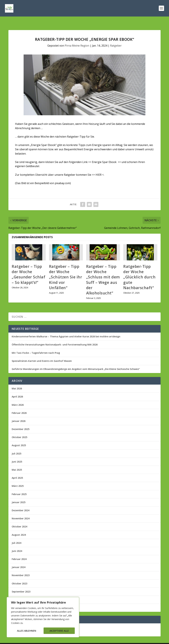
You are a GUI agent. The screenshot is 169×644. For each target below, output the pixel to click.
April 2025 (17, 471)
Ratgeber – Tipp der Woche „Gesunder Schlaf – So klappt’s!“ (28, 267)
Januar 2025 (19, 495)
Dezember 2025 (21, 422)
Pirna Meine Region (77, 39)
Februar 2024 (19, 552)
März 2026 (18, 398)
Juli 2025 (17, 447)
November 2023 (21, 568)
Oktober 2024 (19, 520)
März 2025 (18, 479)
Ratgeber (116, 39)
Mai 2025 (17, 463)
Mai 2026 (17, 382)
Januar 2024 (19, 560)
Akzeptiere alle (59, 631)
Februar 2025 (19, 487)
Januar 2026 (19, 414)
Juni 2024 (17, 544)
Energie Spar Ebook (104, 155)
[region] (43, 617)
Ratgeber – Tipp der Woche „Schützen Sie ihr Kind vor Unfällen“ (66, 270)
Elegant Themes (34, 640)
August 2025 (19, 438)
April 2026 (17, 390)
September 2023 (21, 585)
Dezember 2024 (21, 503)
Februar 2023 (19, 593)
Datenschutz (124, 640)
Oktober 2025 (19, 430)
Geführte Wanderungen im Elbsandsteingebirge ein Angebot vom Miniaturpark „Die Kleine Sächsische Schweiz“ (76, 362)
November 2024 (21, 511)
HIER (99, 168)
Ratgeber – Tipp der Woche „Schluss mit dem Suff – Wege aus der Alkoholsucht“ (103, 273)
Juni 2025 (17, 455)
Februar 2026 (19, 406)
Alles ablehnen (27, 631)
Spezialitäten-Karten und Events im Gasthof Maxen (42, 354)
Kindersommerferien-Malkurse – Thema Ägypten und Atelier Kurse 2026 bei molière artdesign (66, 330)
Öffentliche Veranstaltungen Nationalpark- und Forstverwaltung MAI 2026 (55, 338)
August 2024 (19, 528)
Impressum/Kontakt (144, 640)
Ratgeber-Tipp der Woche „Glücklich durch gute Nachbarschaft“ (139, 270)
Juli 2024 (17, 536)
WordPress (69, 640)
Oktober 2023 (19, 577)
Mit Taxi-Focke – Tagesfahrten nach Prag (36, 346)
